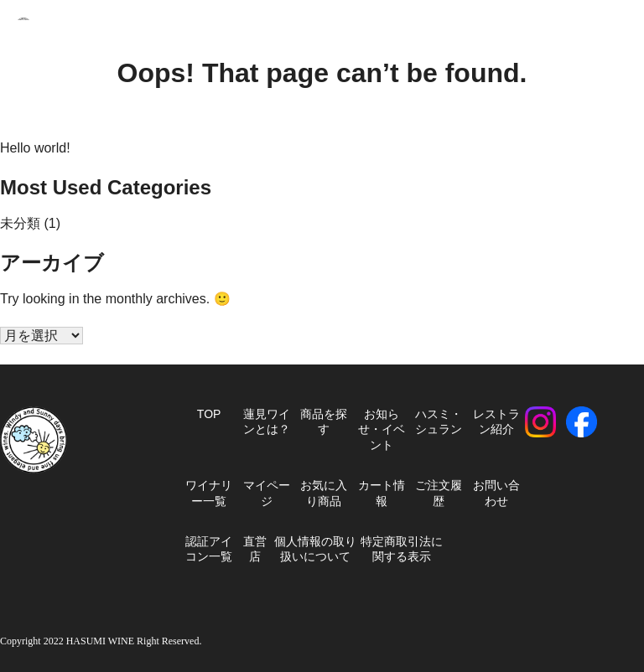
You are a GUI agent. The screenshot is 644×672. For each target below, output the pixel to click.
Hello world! (35, 148)
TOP (209, 414)
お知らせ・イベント (382, 429)
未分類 (20, 223)
